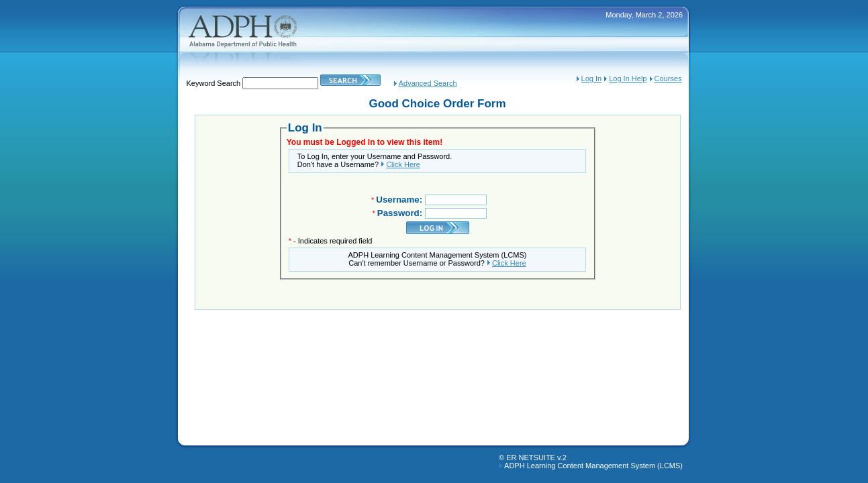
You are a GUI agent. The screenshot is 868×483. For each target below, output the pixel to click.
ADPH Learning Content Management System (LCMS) (593, 466)
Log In (592, 78)
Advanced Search (428, 83)
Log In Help (628, 78)
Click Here (403, 164)
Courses (668, 78)
